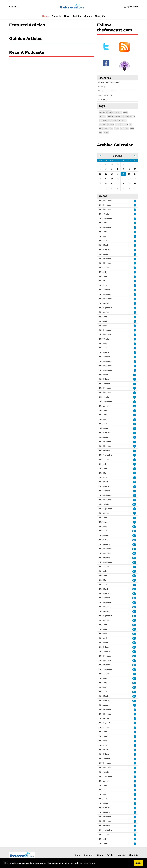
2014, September (105, 401)
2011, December (105, 549)
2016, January (104, 357)
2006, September (105, 830)
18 (135, 379)
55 (135, 424)
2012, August (104, 513)
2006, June (103, 843)
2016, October (104, 339)
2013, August (104, 460)
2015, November (105, 366)
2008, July (103, 732)
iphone (106, 128)
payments (119, 116)
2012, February (105, 540)
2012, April (103, 531)
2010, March (103, 643)
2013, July (103, 464)
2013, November (105, 446)
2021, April (103, 285)
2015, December (105, 361)
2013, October (104, 451)
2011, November (105, 553)
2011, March (103, 589)
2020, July (103, 317)
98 (135, 509)
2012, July (103, 518)
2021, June (103, 277)
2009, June (103, 683)
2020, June (103, 321)
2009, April (103, 692)
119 (134, 562)
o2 (131, 124)
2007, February (105, 808)
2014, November (105, 393)
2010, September (105, 616)
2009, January (104, 705)
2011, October (104, 558)
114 (134, 634)
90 (135, 567)
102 (134, 504)
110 (134, 536)
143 (134, 652)
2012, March (103, 535)
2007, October (104, 772)
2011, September (105, 562)
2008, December (105, 710)
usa (111, 128)
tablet (117, 128)
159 (134, 678)
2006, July (103, 839)
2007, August (104, 781)
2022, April (103, 241)
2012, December (105, 495)
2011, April (103, 585)
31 (135, 406)
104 (134, 643)
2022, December (105, 227)
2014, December (105, 388)
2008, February (105, 754)
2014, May (103, 419)
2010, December (105, 602)
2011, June (103, 576)
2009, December (105, 656)
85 (135, 437)
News (67, 16)
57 (135, 460)
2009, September (105, 669)
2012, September (105, 509)
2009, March (103, 696)
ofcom (106, 132)
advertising (125, 128)
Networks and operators (107, 91)
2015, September (105, 370)
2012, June (103, 522)
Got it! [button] (138, 863)
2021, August (104, 268)
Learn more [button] (89, 863)
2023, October (104, 214)
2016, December (105, 330)
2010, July (103, 625)
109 (134, 553)
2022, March (103, 245)
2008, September (105, 723)
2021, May (103, 281)
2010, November (105, 607)
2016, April (103, 348)
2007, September (105, 777)
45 (135, 393)
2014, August (104, 406)
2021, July (103, 272)
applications (117, 112)
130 (134, 558)
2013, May (103, 473)
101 (134, 589)
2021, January (104, 290)
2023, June (103, 223)
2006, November (105, 821)
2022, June (103, 232)
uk (110, 112)
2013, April (103, 477)
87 (135, 500)
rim (100, 132)
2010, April (103, 638)
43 (135, 411)
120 (134, 576)
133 (134, 527)
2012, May (103, 527)
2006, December (105, 817)
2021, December (105, 259)
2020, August (104, 312)
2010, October (104, 611)
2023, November (105, 210)
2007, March (103, 803)
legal (117, 124)
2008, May (103, 741)
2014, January (104, 437)
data (132, 128)
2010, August (104, 620)
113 (134, 540)
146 (134, 661)
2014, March (103, 428)
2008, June (103, 736)
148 (134, 670)
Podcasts (56, 16)
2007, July (103, 785)
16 (135, 375)
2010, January (104, 651)
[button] (15, 7)
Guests (88, 16)
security (111, 124)
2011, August (104, 567)
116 (134, 598)
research (103, 116)
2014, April (103, 424)
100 (134, 531)
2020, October (104, 303)
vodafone (103, 124)
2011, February (105, 594)
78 (135, 433)
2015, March (103, 375)
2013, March (103, 482)
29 (135, 705)
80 (135, 522)
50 (135, 415)
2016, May (103, 344)
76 (135, 455)
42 (135, 402)
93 (135, 674)
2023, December (105, 205)
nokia (126, 116)
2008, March (103, 750)
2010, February (105, 647)
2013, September (105, 455)
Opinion (77, 16)
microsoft (125, 124)
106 (134, 549)
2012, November (105, 500)
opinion (103, 112)
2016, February (105, 352)
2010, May (103, 634)
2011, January (104, 598)
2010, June (103, 629)
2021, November (105, 263)
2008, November (105, 714)
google (132, 116)
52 (135, 420)
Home (46, 16)
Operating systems (105, 95)
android (110, 116)
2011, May (103, 580)
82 (135, 585)
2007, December (105, 763)
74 (135, 478)
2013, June (103, 468)
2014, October (104, 397)
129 (134, 545)
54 (135, 397)
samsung (103, 120)
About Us (100, 16)
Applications (103, 99)
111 (134, 620)
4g (100, 128)
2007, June (103, 790)
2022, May (103, 236)
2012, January (104, 544)
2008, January (104, 759)
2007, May (103, 794)
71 (135, 451)
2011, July (103, 571)
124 (134, 571)
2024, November (105, 201)
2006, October (104, 826)
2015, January (104, 384)
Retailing (102, 87)
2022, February (105, 250)
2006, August (104, 835)
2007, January (104, 812)
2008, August (104, 727)
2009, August (104, 674)
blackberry (123, 120)
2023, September (105, 218)
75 (135, 464)
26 (135, 384)
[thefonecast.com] (72, 6)
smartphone (112, 120)
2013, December (105, 442)
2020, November (105, 299)
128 (134, 629)
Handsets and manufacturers (109, 82)
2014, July (103, 410)
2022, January (104, 254)
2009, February (105, 701)
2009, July (103, 678)
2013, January (104, 491)
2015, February (105, 379)
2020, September (105, 308)
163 (134, 696)
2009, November (105, 660)
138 (134, 594)
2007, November (105, 768)
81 (135, 496)
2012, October (104, 504)
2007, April (103, 799)
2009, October (104, 665)
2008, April (103, 745)
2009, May (103, 687)
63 (135, 429)
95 (135, 491)
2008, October (104, 718)
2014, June (103, 415)
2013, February (105, 486)
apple (126, 112)
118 (134, 603)
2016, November (105, 334)
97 (135, 487)
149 (134, 665)
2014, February (105, 433)
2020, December (105, 294)
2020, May (103, 326)
